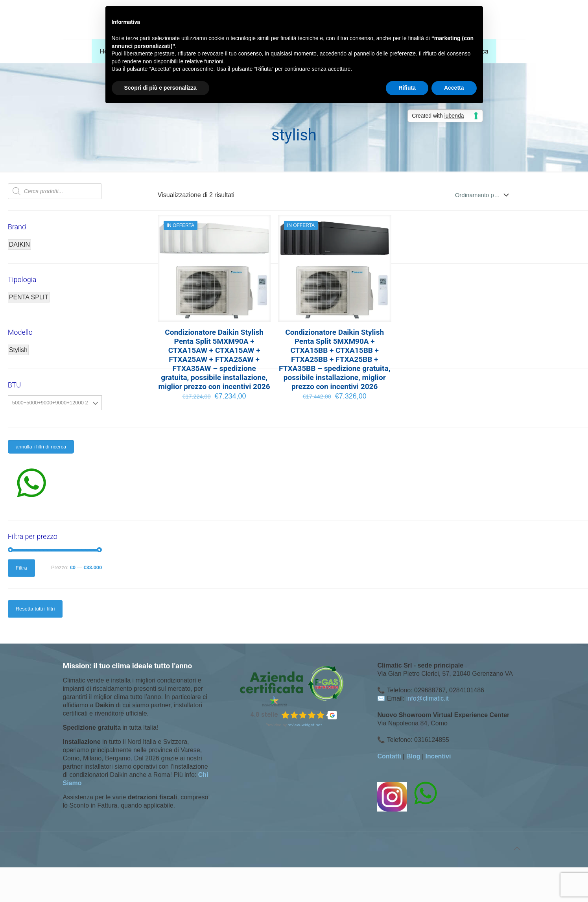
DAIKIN (19, 244)
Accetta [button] (454, 88)
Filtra (21, 568)
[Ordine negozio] (484, 195)
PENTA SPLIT (29, 297)
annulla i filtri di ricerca (41, 447)
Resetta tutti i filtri (35, 609)
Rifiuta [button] (407, 88)
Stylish (18, 350)
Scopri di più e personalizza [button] (160, 88)
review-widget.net (305, 725)
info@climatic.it (428, 698)
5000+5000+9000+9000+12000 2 (50, 403)
